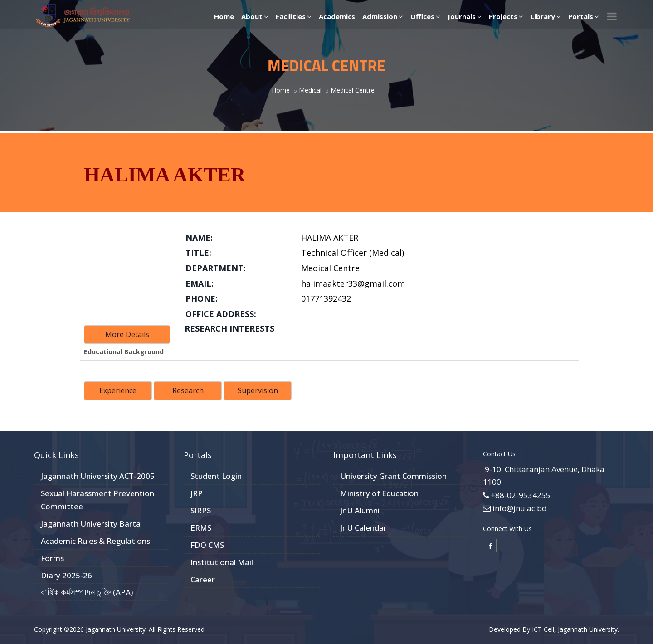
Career (203, 579)
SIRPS (201, 510)
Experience (118, 390)
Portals (584, 16)
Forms (52, 558)
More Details (127, 334)
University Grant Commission (393, 476)
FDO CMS (207, 545)
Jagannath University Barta (91, 524)
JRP (197, 493)
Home (224, 16)
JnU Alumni (360, 510)
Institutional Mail (222, 562)
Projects (506, 16)
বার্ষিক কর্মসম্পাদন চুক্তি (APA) (87, 592)
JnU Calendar (363, 528)
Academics (337, 16)
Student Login (216, 476)
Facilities (294, 16)
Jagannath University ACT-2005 (98, 476)
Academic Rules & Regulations (95, 541)
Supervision (258, 390)
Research (188, 390)
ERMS (201, 528)
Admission (383, 16)
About (255, 16)
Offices (425, 16)
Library (546, 16)
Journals (465, 16)
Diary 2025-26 (66, 575)
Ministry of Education (379, 493)
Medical (310, 90)
